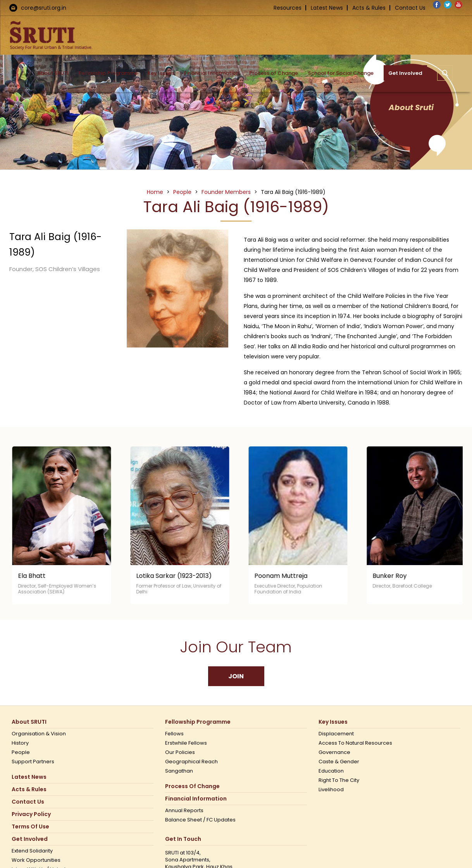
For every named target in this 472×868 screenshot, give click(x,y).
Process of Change (192, 786)
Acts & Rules (369, 8)
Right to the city (339, 780)
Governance (334, 752)
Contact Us (410, 8)
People (21, 752)
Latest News (327, 8)
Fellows (174, 734)
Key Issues (333, 722)
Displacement (336, 734)
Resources (288, 8)
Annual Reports (184, 811)
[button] (445, 73)
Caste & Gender (339, 762)
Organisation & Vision (39, 734)
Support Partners (33, 762)
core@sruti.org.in (44, 8)
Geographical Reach (191, 762)
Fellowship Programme (198, 722)
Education (331, 771)
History (20, 743)
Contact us (28, 802)
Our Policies (180, 752)
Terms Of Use (30, 827)
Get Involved (30, 839)
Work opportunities (36, 860)
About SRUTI (29, 722)
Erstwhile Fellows (186, 743)
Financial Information (196, 799)
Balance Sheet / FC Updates (200, 820)
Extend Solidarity (32, 851)
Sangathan (179, 771)
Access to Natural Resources (355, 743)
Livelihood (331, 790)
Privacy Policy (31, 814)
